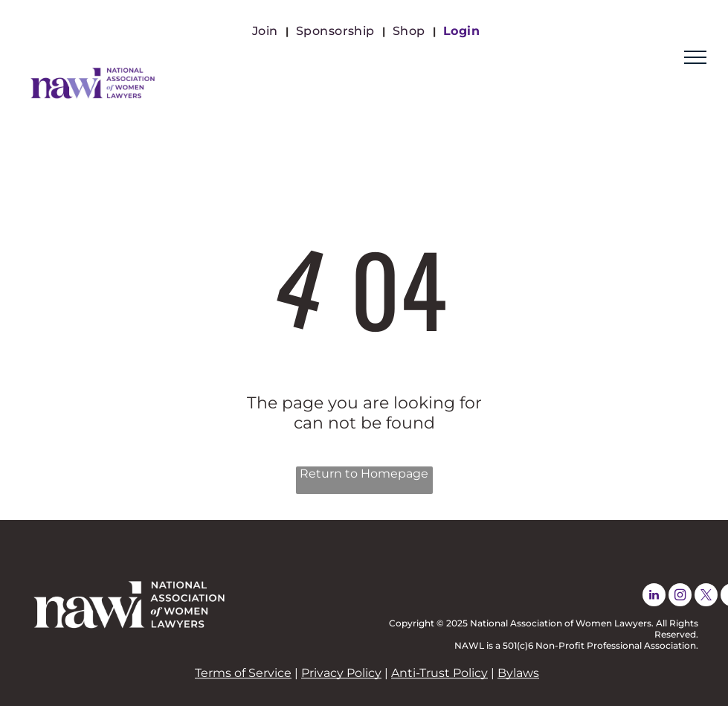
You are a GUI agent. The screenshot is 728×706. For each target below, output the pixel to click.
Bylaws (518, 673)
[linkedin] (654, 597)
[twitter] (706, 597)
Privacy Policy (341, 673)
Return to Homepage (364, 474)
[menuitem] (267, 31)
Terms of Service (243, 673)
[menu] (695, 57)
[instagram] (680, 597)
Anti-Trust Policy (439, 673)
